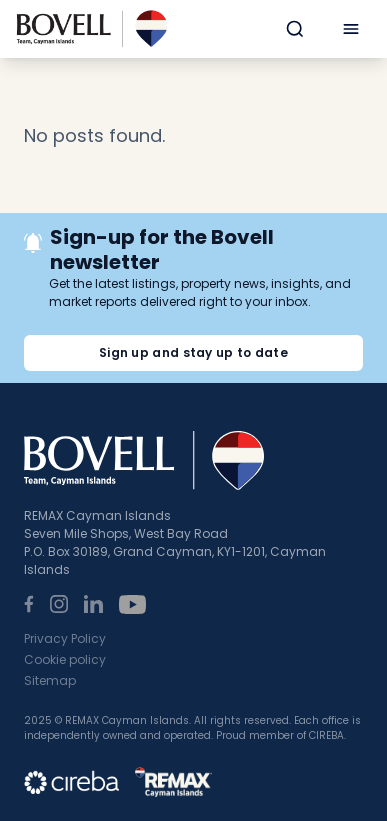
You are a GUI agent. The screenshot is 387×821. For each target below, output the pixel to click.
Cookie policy (65, 659)
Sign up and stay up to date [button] (193, 352)
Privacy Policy (65, 638)
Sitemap (50, 680)
